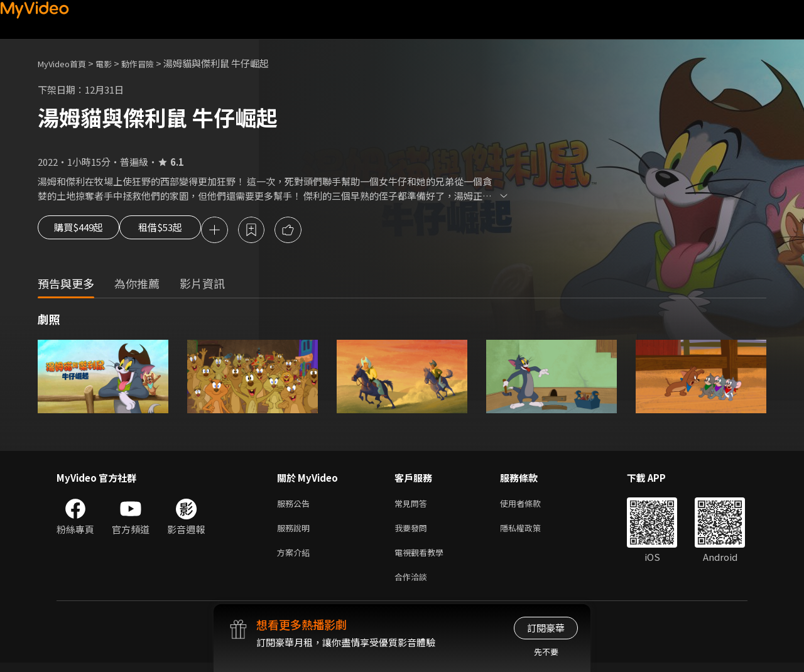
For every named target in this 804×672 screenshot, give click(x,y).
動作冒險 (151, 63)
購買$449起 (83, 231)
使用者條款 (531, 506)
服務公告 (296, 506)
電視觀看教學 (423, 559)
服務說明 (296, 532)
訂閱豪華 (546, 628)
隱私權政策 (531, 532)
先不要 (546, 652)
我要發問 (413, 532)
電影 (114, 63)
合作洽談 (413, 585)
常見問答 (413, 506)
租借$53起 (180, 231)
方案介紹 (296, 559)
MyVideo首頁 (66, 63)
